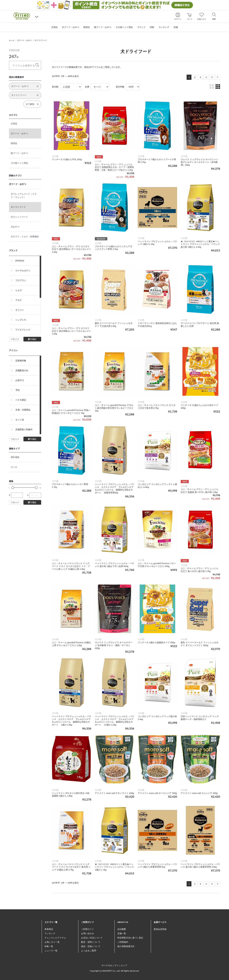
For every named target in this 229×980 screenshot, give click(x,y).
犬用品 (14, 124)
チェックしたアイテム (55, 938)
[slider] (13, 488)
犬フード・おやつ (25, 40)
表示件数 (120, 87)
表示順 (55, 87)
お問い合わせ (87, 933)
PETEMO (20, 261)
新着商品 (49, 929)
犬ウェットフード (19, 217)
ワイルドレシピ (23, 330)
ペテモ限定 (21, 400)
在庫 (87, 87)
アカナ (19, 300)
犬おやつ (15, 227)
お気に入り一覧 (52, 942)
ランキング (50, 933)
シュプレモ (21, 320)
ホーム (12, 40)
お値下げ (20, 380)
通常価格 (15, 457)
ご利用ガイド (87, 929)
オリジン (20, 310)
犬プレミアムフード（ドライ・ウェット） (24, 196)
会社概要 (122, 929)
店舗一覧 (122, 933)
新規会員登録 (160, 929)
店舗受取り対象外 (24, 429)
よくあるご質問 (89, 951)
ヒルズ (19, 290)
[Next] (218, 77)
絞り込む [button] (32, 339)
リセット (15, 339)
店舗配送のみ (22, 370)
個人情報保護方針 (126, 946)
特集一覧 (49, 946)
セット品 (20, 420)
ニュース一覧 (51, 951)
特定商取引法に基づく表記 (130, 938)
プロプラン (21, 280)
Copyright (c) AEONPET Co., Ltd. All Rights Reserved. (114, 971)
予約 (18, 390)
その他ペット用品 (19, 163)
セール (14, 467)
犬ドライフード (41, 40)
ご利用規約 (123, 942)
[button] (37, 17)
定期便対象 (21, 361)
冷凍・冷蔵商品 (23, 410)
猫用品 (14, 143)
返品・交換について (91, 946)
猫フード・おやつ (19, 153)
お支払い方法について (92, 938)
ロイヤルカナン (23, 271)
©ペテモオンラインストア (114, 965)
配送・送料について (91, 942)
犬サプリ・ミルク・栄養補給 (25, 236)
